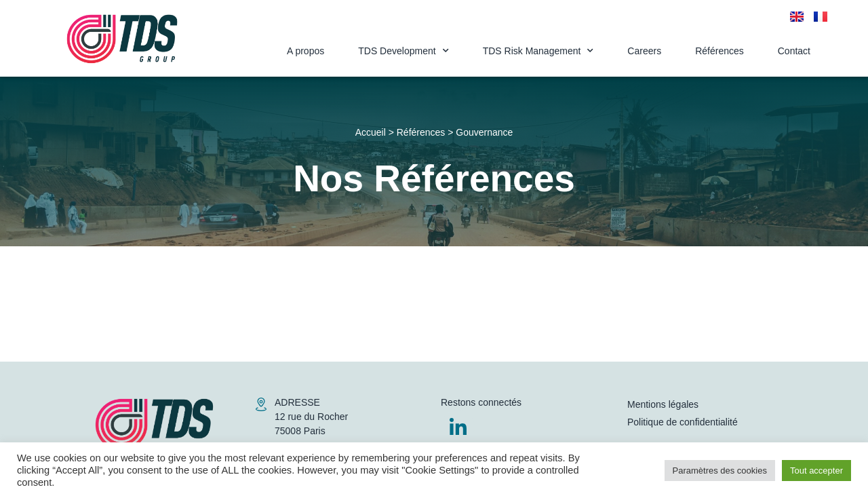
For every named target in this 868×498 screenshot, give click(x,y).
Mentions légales (663, 404)
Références (719, 51)
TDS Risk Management (538, 51)
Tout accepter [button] (816, 471)
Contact (794, 51)
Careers (644, 51)
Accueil (371, 132)
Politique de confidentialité (683, 422)
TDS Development (403, 51)
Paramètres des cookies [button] (720, 471)
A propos (305, 51)
